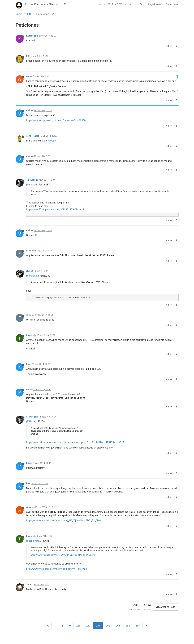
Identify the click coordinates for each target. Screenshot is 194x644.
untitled (30, 110)
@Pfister (31, 421)
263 (118, 626)
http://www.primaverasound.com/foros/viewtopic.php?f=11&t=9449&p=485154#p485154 (76, 442)
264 (128, 626)
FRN (28, 56)
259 (78, 626)
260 (88, 626)
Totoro (30, 584)
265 (138, 626)
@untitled (31, 185)
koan (29, 364)
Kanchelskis (32, 36)
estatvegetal (32, 417)
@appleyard (33, 541)
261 (98, 626)
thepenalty (31, 335)
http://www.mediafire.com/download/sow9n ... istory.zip (57, 569)
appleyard (31, 507)
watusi (29, 76)
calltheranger (33, 136)
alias (28, 271)
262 (108, 626)
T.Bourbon (31, 180)
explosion (31, 251)
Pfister (29, 390)
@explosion (33, 276)
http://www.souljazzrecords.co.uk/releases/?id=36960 (56, 120)
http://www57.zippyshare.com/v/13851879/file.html (55, 210)
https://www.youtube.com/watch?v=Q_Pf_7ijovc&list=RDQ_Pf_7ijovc (64, 521)
